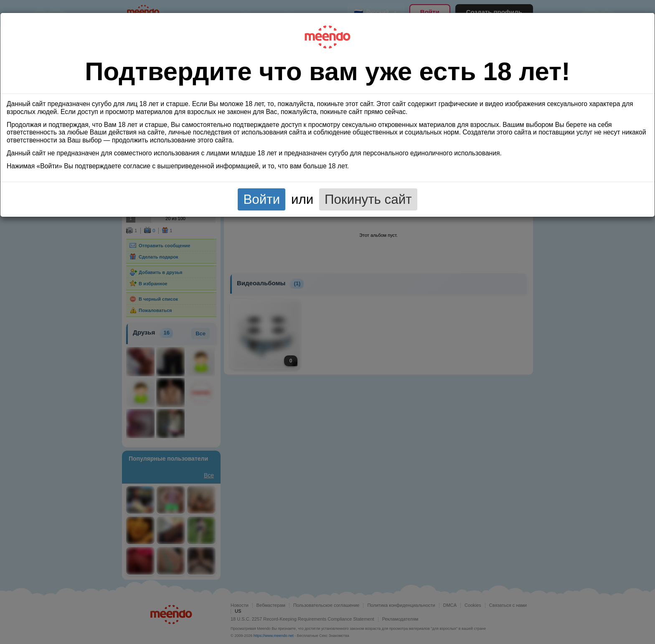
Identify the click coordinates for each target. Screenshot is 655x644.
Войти (261, 199)
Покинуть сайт (368, 199)
